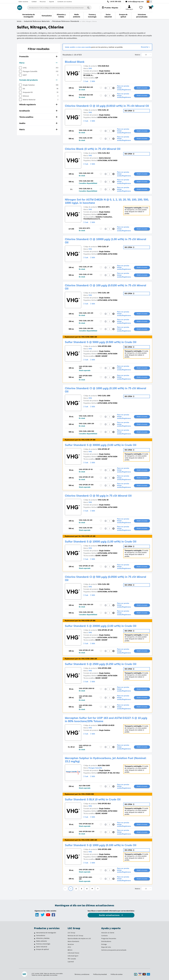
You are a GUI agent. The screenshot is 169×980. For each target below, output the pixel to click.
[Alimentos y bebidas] (35, 939)
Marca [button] (38, 63)
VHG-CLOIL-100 (104, 293)
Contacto (104, 936)
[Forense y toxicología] (35, 944)
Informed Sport (73, 956)
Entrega (104, 944)
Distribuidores (106, 941)
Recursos (43, 2)
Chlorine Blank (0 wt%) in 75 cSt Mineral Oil (93, 149)
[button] (113, 88)
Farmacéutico (41, 935)
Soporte (52, 2)
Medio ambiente (42, 941)
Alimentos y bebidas (43, 938)
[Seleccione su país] (149, 2)
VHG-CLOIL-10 (103, 110)
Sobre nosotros (23, 2)
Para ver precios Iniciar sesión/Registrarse (124, 88)
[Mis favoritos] (141, 8)
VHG (90, 68)
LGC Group (71, 933)
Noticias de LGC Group (75, 936)
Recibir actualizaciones (110, 915)
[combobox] (59, 8)
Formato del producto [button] (38, 80)
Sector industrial (42, 947)
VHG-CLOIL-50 (103, 500)
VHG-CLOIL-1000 (104, 396)
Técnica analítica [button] (38, 117)
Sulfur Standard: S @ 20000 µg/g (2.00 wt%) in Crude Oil (101, 626)
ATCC (69, 947)
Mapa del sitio (106, 947)
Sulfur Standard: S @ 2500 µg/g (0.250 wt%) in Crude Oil (101, 664)
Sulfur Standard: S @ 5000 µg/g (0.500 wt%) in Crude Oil (101, 342)
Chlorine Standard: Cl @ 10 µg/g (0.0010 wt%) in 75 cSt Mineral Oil (107, 106)
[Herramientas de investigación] (35, 933)
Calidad (34, 2)
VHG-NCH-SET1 (104, 207)
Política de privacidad (100, 974)
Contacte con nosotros (65, 2)
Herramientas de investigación (46, 933)
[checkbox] (20, 68)
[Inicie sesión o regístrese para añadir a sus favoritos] (101, 88)
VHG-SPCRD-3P (104, 449)
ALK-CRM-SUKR (104, 765)
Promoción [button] (38, 56)
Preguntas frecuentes (109, 938)
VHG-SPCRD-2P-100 (105, 630)
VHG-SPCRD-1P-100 (105, 546)
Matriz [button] (38, 129)
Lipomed (71, 962)
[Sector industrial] (35, 947)
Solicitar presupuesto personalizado (114, 950)
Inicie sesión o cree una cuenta (78, 47)
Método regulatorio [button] (38, 104)
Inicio (19, 21)
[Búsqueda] (88, 8)
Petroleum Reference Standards (66, 21)
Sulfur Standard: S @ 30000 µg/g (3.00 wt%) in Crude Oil (101, 445)
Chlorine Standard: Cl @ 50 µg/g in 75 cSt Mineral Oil (98, 496)
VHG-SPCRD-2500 (104, 668)
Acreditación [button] (38, 111)
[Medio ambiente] (35, 941)
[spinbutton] (110, 88)
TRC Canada (72, 959)
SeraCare (71, 944)
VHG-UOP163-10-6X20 (106, 725)
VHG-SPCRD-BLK (104, 804)
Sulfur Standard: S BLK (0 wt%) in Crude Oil (93, 799)
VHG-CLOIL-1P (103, 247)
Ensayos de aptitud (43, 949)
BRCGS (70, 950)
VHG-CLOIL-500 (104, 584)
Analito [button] (38, 123)
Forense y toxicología (43, 944)
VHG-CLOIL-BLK (104, 153)
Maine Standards (73, 941)
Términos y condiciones (82, 974)
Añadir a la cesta (142, 88)
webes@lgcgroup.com (136, 2)
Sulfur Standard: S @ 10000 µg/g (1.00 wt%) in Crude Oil (101, 542)
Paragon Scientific (95, 768)
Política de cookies (117, 974)
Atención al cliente (108, 933)
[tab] (39, 57)
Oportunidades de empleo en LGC (79, 938)
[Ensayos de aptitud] (35, 950)
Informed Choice (73, 953)
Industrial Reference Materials (37, 21)
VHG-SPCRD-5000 (104, 346)
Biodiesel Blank (75, 62)
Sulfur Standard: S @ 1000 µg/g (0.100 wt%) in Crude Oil (101, 845)
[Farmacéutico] (35, 936)
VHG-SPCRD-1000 (104, 849)
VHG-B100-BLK (103, 66)
